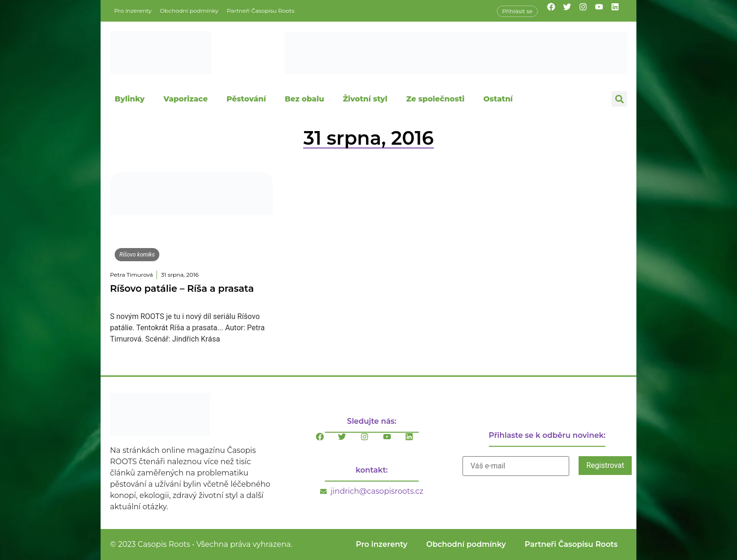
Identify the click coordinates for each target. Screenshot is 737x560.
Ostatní (498, 99)
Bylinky (130, 99)
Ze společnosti (435, 99)
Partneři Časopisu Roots (261, 11)
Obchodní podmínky (189, 11)
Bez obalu (305, 99)
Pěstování (246, 99)
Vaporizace (186, 99)
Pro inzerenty (133, 11)
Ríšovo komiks (137, 255)
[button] (619, 99)
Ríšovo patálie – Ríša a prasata (182, 288)
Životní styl (365, 99)
